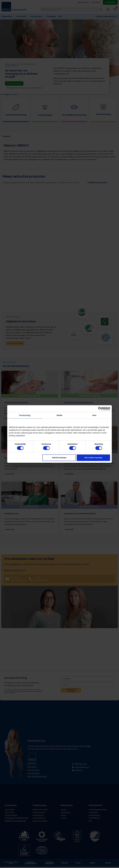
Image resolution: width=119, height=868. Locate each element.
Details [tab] (59, 415)
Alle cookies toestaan (93, 458)
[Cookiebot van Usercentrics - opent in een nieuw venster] (100, 409)
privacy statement (17, 436)
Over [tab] (94, 415)
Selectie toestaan (59, 458)
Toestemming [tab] (25, 415)
